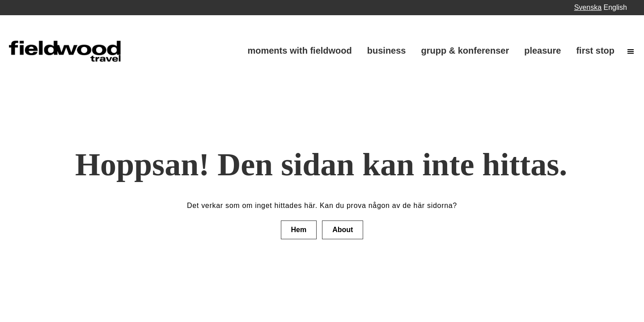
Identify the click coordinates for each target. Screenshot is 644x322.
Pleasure (542, 51)
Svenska (588, 7)
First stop (595, 51)
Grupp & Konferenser (465, 51)
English (615, 7)
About (343, 230)
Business (387, 51)
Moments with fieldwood (299, 51)
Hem (299, 230)
